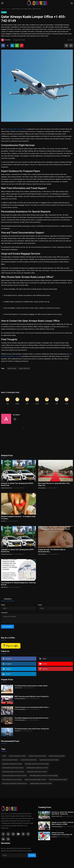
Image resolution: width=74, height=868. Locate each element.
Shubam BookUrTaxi (6, 488)
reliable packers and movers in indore (37, 768)
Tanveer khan (18, 688)
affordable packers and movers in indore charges (44, 776)
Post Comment (8, 627)
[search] (72, 3)
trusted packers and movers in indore (13, 768)
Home (3, 9)
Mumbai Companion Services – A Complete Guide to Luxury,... (18, 518)
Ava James (16, 415)
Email (40, 605)
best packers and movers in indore (12, 764)
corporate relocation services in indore (13, 772)
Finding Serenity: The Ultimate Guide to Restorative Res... (52, 551)
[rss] (8, 839)
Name (3, 605)
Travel (8, 9)
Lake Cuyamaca (42, 554)
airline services (12, 368)
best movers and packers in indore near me (15, 783)
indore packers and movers (29, 760)
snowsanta (54, 837)
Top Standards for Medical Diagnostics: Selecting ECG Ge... (18, 584)
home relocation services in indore (12, 780)
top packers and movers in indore (49, 760)
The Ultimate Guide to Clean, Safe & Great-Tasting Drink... (32, 729)
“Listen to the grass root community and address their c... (32, 707)
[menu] (2, 3)
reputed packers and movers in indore (41, 783)
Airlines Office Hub (24, 368)
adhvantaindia (42, 488)
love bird (3, 521)
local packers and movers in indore (37, 772)
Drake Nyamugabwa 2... (21, 698)
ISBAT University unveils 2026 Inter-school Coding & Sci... (32, 696)
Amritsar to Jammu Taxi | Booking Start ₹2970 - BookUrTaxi (17, 484)
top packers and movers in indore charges (37, 764)
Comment (4, 613)
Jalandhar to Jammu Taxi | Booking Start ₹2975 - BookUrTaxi (18, 551)
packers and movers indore (57, 756)
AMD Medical (4, 587)
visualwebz (17, 731)
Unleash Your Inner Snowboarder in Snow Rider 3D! (62, 834)
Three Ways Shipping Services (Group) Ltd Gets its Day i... (32, 718)
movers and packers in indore (17, 756)
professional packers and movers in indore (14, 776)
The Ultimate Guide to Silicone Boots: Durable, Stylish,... (32, 686)
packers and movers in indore (37, 756)
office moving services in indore (58, 780)
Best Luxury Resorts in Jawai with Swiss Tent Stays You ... (54, 484)
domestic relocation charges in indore (35, 780)
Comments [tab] (8, 599)
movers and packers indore (10, 760)
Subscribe (32, 855)
